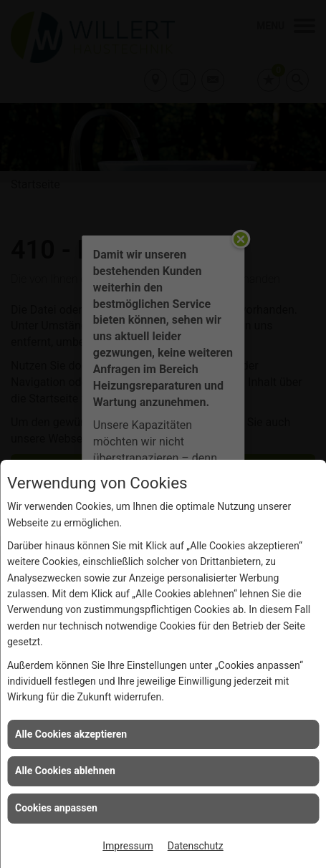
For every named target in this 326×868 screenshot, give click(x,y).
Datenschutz (196, 846)
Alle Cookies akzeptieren (71, 734)
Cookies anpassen (56, 808)
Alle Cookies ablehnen (65, 771)
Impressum (128, 846)
